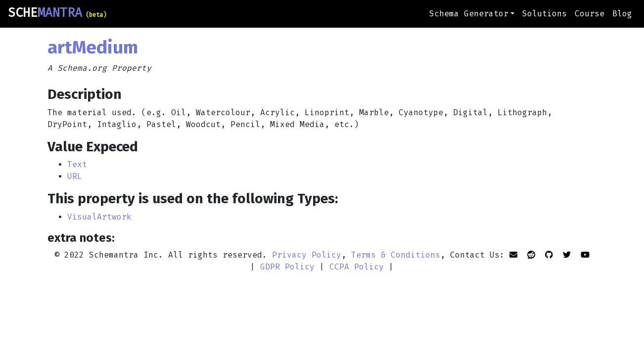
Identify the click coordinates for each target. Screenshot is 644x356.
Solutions (545, 14)
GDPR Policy (287, 267)
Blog (622, 14)
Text (77, 164)
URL (75, 176)
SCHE (57, 13)
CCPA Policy (357, 267)
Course (590, 14)
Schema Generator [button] (469, 14)
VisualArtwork (99, 217)
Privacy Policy (307, 255)
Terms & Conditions (396, 255)
